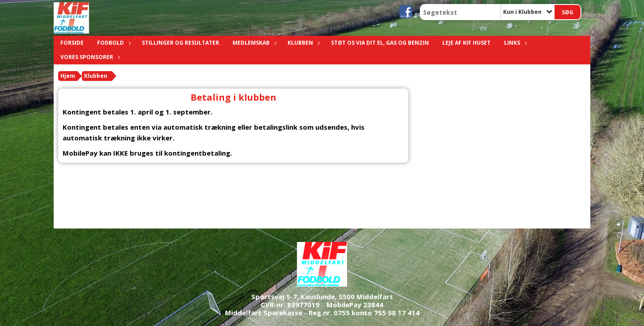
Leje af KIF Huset (466, 43)
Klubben (303, 43)
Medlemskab (253, 43)
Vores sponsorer (89, 57)
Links (514, 43)
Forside (72, 43)
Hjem (68, 76)
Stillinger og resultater (180, 43)
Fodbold (113, 43)
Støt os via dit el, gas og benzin (380, 43)
